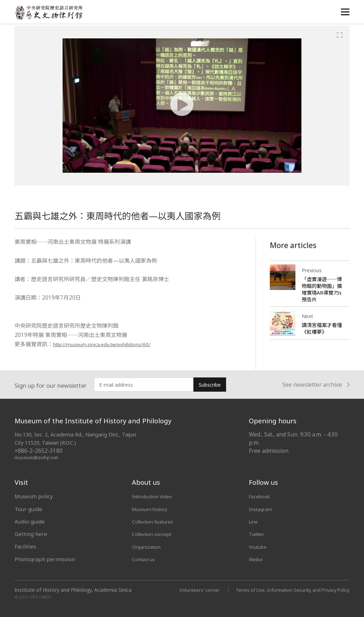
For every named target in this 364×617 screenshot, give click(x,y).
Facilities (25, 546)
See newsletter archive (316, 385)
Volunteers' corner (187, 589)
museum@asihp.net (38, 457)
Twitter (258, 534)
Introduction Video (156, 496)
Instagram (262, 509)
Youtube (259, 546)
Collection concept (155, 534)
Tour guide (28, 509)
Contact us (145, 559)
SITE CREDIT (41, 597)
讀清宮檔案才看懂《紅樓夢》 (321, 328)
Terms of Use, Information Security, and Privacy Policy (287, 589)
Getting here (31, 534)
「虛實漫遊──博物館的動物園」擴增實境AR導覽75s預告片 (322, 289)
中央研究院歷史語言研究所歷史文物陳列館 (50, 13)
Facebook (261, 496)
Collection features (156, 521)
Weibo (257, 559)
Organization (148, 546)
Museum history (152, 509)
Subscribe (210, 385)
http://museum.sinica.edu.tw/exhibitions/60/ (111, 344)
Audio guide (30, 521)
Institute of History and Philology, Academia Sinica (73, 590)
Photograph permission (45, 559)
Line (254, 521)
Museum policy (34, 496)
